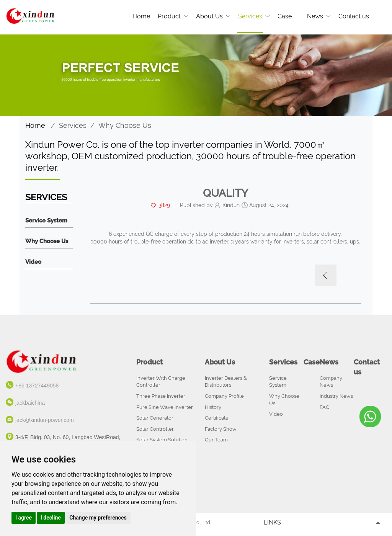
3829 (164, 205)
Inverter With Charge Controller (161, 382)
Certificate (217, 418)
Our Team (216, 440)
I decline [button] (51, 518)
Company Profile (224, 396)
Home (141, 16)
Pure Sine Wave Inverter (165, 407)
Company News (331, 382)
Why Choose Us (125, 125)
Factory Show (221, 429)
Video (33, 262)
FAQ (325, 407)
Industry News (336, 396)
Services (250, 16)
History (213, 407)
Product (169, 16)
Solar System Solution (162, 440)
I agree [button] (24, 518)
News (315, 16)
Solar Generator (155, 418)
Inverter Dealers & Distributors (226, 382)
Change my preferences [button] (98, 518)
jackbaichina (30, 403)
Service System (46, 221)
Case (285, 16)
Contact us (354, 16)
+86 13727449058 (37, 386)
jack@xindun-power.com (45, 420)
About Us (209, 16)
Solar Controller (155, 429)
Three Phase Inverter (161, 396)
